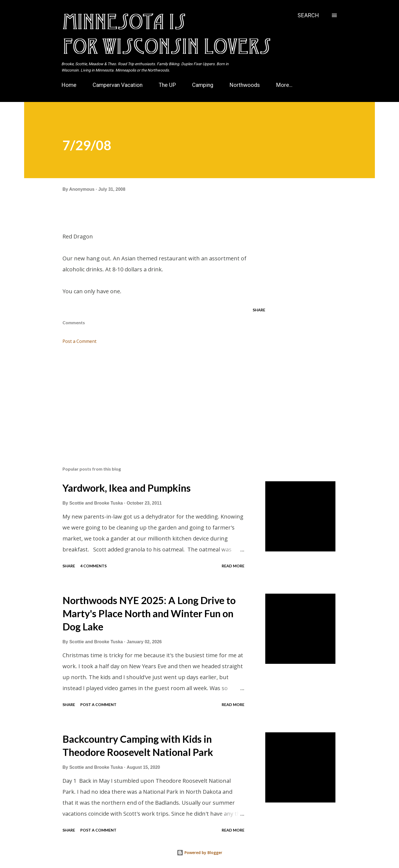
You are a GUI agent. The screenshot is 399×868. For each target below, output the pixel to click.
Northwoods (245, 85)
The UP (167, 85)
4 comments (93, 566)
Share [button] (259, 310)
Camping (203, 85)
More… (284, 85)
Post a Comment (79, 341)
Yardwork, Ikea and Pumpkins (127, 488)
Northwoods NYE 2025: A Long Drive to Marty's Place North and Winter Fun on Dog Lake (149, 613)
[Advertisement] (155, 398)
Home (69, 85)
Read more (233, 566)
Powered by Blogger (200, 853)
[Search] (308, 15)
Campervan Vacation (118, 85)
